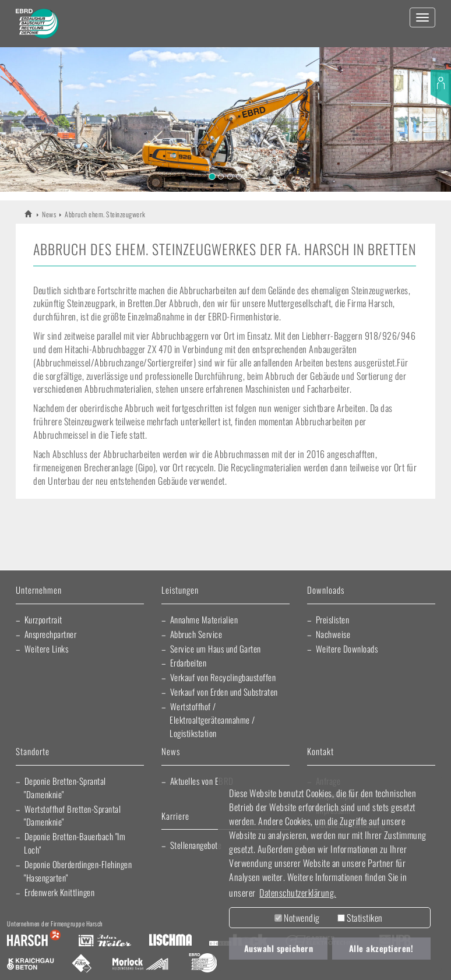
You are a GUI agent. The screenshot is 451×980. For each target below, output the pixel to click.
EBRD (29, 214)
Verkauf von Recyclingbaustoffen (223, 677)
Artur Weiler (105, 941)
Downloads (326, 591)
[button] (22, 114)
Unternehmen (39, 591)
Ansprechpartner (51, 634)
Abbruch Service (196, 634)
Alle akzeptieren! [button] (381, 948)
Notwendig (297, 918)
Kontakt (320, 752)
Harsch (34, 941)
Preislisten (333, 619)
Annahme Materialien (204, 619)
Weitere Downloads (347, 648)
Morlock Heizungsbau (140, 964)
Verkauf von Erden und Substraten (224, 692)
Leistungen (180, 591)
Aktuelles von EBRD (202, 781)
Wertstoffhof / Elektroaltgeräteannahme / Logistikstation (212, 720)
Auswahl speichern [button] (279, 948)
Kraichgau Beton (31, 964)
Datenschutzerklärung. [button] (298, 893)
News (49, 214)
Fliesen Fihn (82, 964)
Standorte (33, 752)
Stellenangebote (196, 845)
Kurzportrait (43, 619)
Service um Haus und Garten (216, 648)
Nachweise (333, 634)
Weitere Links (47, 648)
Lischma (170, 941)
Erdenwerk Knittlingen (60, 892)
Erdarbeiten (188, 662)
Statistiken (360, 918)
